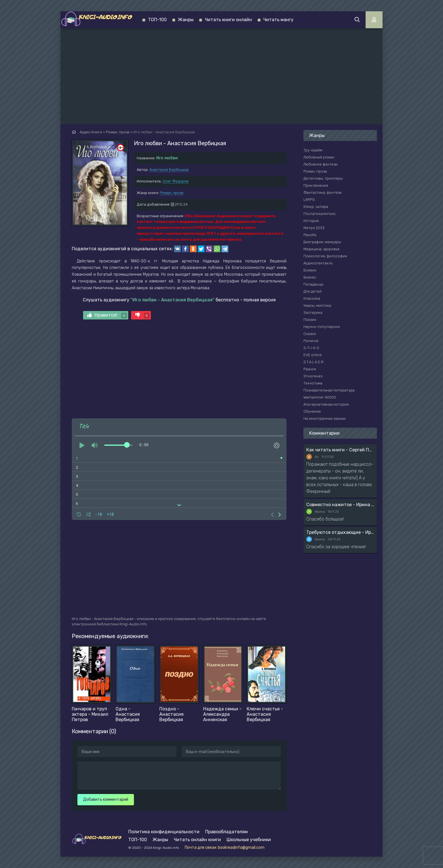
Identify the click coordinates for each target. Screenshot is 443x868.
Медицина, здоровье (322, 249)
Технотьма (313, 383)
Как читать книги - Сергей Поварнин (340, 450)
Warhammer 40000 (320, 397)
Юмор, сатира (316, 207)
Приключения (316, 185)
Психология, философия (325, 256)
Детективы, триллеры (323, 178)
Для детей (312, 291)
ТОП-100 (157, 20)
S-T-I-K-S (311, 348)
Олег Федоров (176, 181)
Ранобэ (310, 235)
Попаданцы (313, 284)
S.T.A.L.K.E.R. (314, 362)
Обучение (312, 411)
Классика (312, 298)
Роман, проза (172, 193)
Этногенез (313, 376)
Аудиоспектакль (318, 263)
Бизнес (310, 277)
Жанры (186, 20)
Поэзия (310, 320)
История (311, 221)
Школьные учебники (249, 840)
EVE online (313, 355)
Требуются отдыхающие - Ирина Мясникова (340, 532)
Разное (310, 369)
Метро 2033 (314, 228)
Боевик (310, 270)
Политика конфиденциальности (164, 832)
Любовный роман (319, 157)
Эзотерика (313, 313)
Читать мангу (278, 20)
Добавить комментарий (106, 800)
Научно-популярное (322, 327)
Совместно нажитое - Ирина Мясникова (340, 505)
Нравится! (107, 315)
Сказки (310, 334)
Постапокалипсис (320, 214)
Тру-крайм (313, 150)
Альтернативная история (326, 404)
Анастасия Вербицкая (169, 170)
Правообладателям (226, 832)
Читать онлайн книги (197, 840)
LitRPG (309, 200)
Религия (311, 341)
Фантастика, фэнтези (323, 192)
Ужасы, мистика (317, 305)
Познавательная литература (329, 390)
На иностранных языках (325, 418)
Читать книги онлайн (228, 20)
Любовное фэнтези (321, 164)
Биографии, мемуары (322, 242)
